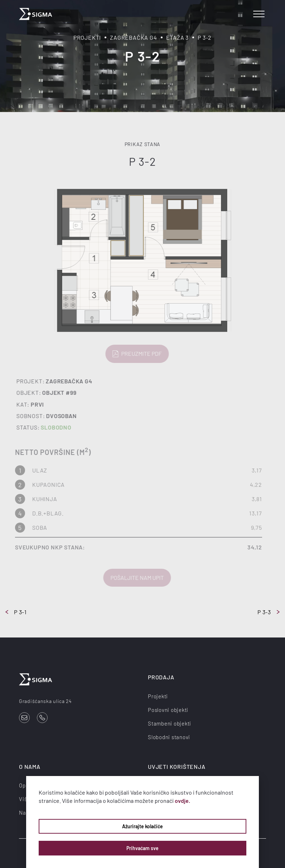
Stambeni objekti (170, 723)
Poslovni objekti (168, 710)
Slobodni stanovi (169, 737)
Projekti (87, 37)
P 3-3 (269, 612)
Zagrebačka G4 (133, 37)
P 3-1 (16, 612)
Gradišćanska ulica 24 (45, 701)
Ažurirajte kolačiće (142, 826)
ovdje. (182, 801)
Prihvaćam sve (142, 848)
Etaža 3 (178, 37)
